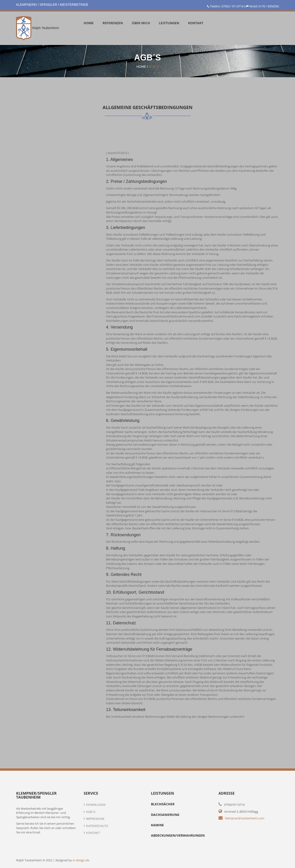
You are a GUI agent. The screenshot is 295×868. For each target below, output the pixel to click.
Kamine (157, 825)
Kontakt (92, 833)
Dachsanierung (165, 815)
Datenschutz (96, 826)
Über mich (141, 23)
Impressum (94, 819)
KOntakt (196, 23)
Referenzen (113, 23)
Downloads (95, 805)
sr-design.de (81, 860)
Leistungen (169, 23)
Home (89, 23)
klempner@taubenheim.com (245, 818)
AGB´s (154, 67)
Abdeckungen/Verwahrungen (178, 835)
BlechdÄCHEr (163, 804)
